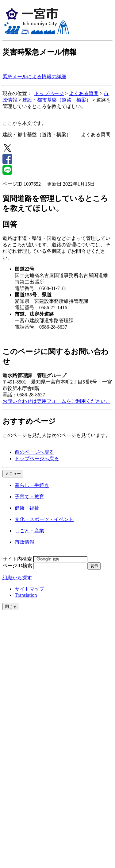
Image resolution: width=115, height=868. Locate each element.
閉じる (11, 606)
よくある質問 (84, 93)
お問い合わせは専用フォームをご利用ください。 (56, 401)
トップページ (49, 93)
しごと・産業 (29, 531)
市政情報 (25, 542)
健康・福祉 (27, 508)
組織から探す (17, 578)
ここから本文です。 (25, 123)
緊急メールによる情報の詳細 (34, 77)
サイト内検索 (17, 559)
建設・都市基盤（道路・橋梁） (57, 100)
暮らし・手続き (32, 485)
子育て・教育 (29, 497)
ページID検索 (17, 566)
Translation (26, 595)
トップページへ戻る (37, 459)
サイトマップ (29, 589)
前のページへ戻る (34, 452)
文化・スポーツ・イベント (44, 519)
